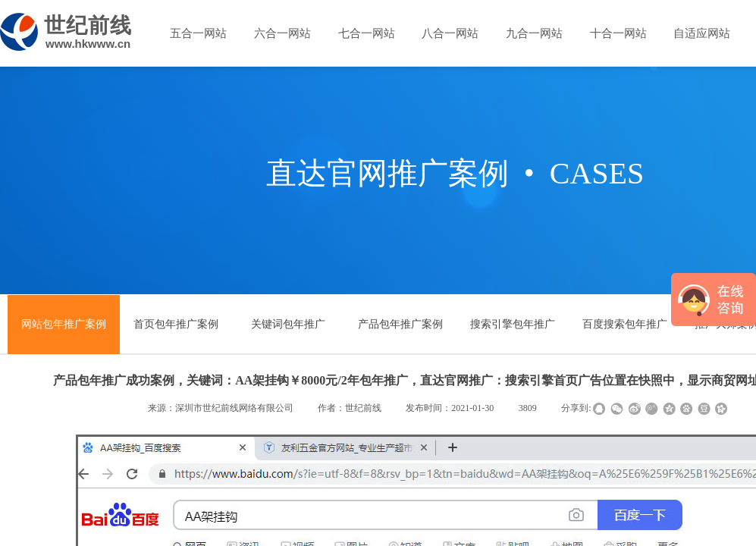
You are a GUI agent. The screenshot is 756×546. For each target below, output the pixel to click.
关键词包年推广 (288, 324)
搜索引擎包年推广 (513, 324)
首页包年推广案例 (176, 324)
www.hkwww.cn (88, 44)
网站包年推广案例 (64, 324)
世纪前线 (88, 25)
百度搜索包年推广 (625, 324)
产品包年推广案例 (400, 324)
